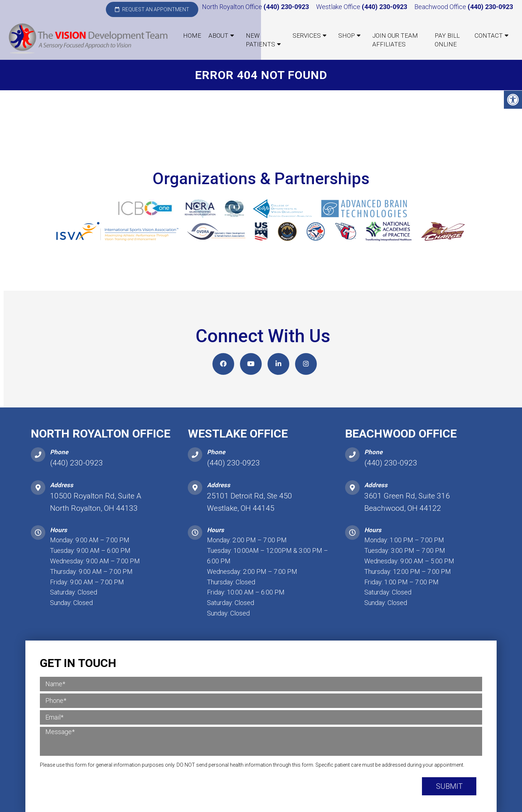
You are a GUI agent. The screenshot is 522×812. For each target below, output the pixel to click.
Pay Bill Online (447, 40)
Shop (347, 36)
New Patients (260, 40)
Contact (489, 36)
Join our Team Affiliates (395, 40)
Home (192, 36)
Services (307, 36)
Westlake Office (339, 7)
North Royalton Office (233, 7)
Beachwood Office (441, 7)
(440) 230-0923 (286, 7)
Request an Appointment (152, 9)
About (218, 36)
